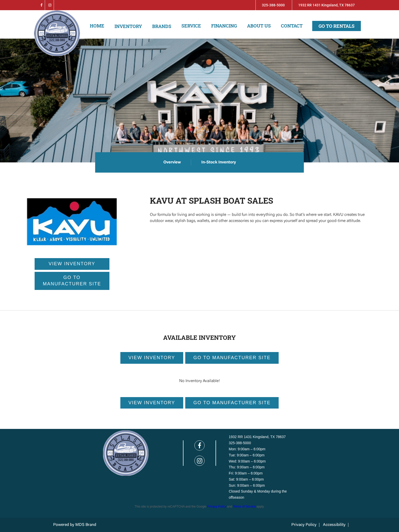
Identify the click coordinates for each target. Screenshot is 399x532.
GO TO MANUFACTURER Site (232, 358)
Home (97, 26)
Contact (292, 26)
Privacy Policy (217, 507)
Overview (172, 162)
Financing (224, 26)
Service (191, 26)
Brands (162, 26)
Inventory (128, 26)
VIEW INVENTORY (72, 264)
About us (259, 26)
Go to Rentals (337, 26)
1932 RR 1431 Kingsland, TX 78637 (326, 5)
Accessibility (334, 525)
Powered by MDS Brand (75, 525)
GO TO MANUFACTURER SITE (72, 281)
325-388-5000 (273, 5)
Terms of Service (244, 507)
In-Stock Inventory (219, 162)
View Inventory (152, 358)
